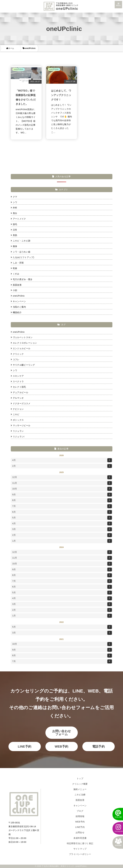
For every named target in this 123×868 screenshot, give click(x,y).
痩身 (14, 246)
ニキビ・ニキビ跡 (21, 241)
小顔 (14, 290)
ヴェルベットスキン (22, 337)
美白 (14, 213)
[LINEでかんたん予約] (116, 814)
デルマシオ (17, 398)
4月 (62, 460)
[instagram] (116, 828)
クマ (14, 197)
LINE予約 (25, 746)
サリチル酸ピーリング (23, 365)
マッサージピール (21, 425)
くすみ (15, 274)
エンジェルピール (21, 348)
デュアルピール (19, 392)
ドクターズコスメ (21, 403)
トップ (80, 778)
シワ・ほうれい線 (21, 252)
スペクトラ (17, 381)
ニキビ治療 (80, 795)
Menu (118, 5)
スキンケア (17, 376)
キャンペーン (18, 301)
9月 (62, 495)
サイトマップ (80, 849)
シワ (14, 202)
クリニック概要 (80, 784)
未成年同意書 (80, 838)
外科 (14, 208)
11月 (62, 483)
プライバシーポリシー (80, 854)
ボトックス (17, 420)
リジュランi (18, 437)
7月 (62, 506)
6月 (62, 512)
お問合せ (80, 832)
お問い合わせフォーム (62, 733)
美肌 (14, 235)
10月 (62, 489)
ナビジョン (17, 409)
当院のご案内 (18, 307)
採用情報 (80, 816)
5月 (62, 518)
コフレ (15, 359)
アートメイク (18, 219)
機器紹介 (16, 312)
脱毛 (14, 224)
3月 (62, 529)
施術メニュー (80, 789)
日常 (14, 230)
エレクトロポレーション (24, 343)
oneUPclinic (18, 296)
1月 (62, 541)
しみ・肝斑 (17, 263)
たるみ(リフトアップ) (22, 257)
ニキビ (15, 414)
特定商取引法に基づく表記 (80, 843)
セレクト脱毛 (18, 387)
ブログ (80, 811)
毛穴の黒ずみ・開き (22, 279)
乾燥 (14, 268)
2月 (62, 466)
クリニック (17, 354)
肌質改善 (16, 285)
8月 (62, 500)
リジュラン (17, 431)
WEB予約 (61, 746)
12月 (62, 477)
